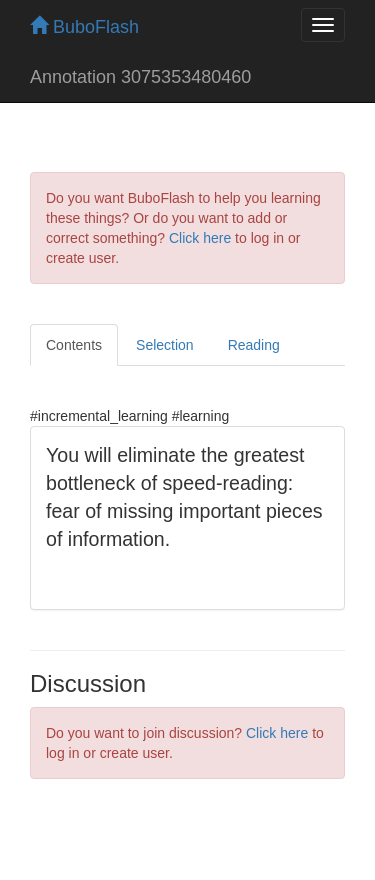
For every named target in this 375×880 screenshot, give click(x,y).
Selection (165, 345)
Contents (74, 345)
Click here (200, 238)
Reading (254, 345)
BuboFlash (84, 27)
